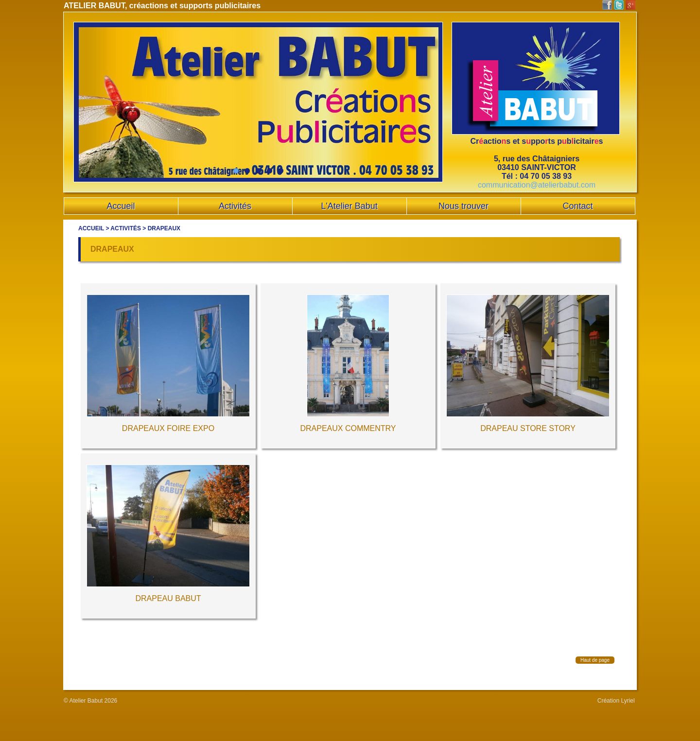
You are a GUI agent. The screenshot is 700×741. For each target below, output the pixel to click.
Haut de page (595, 660)
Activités (126, 228)
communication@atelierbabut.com (537, 185)
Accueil (91, 228)
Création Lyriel (616, 701)
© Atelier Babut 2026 (90, 701)
